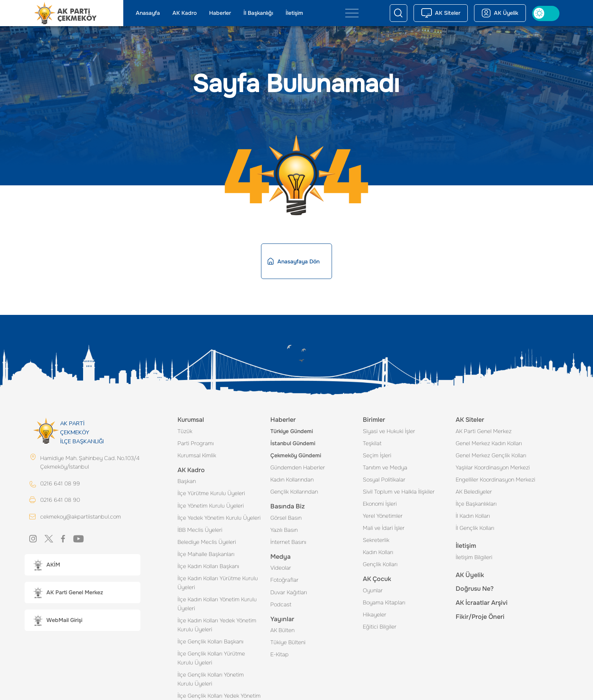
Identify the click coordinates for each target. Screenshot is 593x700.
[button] (83, 565)
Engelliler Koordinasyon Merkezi (495, 480)
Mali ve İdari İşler (384, 528)
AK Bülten (282, 630)
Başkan (187, 481)
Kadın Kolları (378, 552)
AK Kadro (185, 13)
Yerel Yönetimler (383, 516)
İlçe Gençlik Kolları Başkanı (210, 641)
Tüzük (185, 431)
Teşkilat (372, 443)
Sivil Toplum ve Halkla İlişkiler (399, 492)
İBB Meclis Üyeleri (200, 530)
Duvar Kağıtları (289, 592)
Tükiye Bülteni (288, 642)
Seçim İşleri (377, 455)
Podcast (281, 604)
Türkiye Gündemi (292, 431)
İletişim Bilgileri (474, 557)
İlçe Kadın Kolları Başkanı (208, 566)
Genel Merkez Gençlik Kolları (491, 455)
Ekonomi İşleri (380, 504)
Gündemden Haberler (298, 467)
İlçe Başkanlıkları (476, 504)
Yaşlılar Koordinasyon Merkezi (493, 467)
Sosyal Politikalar (384, 480)
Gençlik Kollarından (294, 492)
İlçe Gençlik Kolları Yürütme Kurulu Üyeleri (211, 658)
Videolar (281, 568)
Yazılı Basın (284, 530)
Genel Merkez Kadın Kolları (489, 443)
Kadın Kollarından (292, 480)
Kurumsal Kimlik (197, 455)
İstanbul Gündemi (293, 443)
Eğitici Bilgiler (380, 627)
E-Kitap (280, 654)
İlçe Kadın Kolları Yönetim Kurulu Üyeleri (217, 604)
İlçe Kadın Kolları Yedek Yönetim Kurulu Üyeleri (217, 625)
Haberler (220, 13)
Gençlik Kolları (380, 564)
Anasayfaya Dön (294, 261)
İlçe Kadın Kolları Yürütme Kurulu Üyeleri (218, 583)
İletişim (294, 13)
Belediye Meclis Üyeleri (207, 542)
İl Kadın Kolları (473, 516)
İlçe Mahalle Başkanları (206, 554)
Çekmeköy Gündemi (296, 455)
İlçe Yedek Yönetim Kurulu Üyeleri (219, 518)
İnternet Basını (288, 542)
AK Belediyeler (474, 492)
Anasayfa (148, 13)
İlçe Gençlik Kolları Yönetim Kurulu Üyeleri (211, 679)
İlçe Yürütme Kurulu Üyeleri (211, 493)
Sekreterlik (376, 540)
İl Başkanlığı (258, 13)
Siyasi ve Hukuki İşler (389, 431)
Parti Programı (196, 443)
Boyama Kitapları (384, 602)
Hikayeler (375, 615)
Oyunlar (373, 590)
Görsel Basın (286, 518)
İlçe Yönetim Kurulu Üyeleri (211, 506)
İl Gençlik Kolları (475, 528)
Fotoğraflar (284, 580)
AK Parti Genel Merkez (484, 431)
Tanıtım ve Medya (385, 467)
